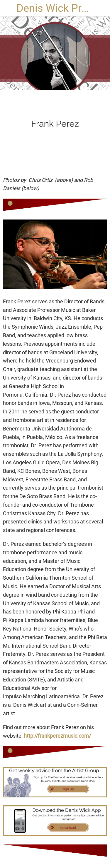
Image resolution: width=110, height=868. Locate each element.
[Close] (8, 8)
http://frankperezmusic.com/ (57, 736)
